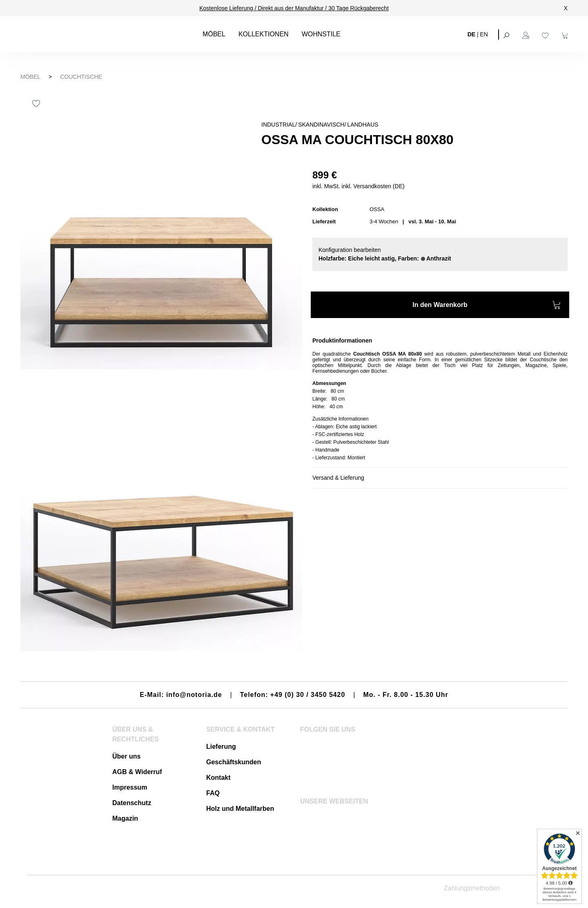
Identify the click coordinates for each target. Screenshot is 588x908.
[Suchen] (507, 34)
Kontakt (218, 778)
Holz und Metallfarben (240, 809)
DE (471, 34)
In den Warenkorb (487, 306)
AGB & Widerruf (137, 772)
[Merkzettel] (546, 34)
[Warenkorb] (566, 34)
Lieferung (221, 747)
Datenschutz (132, 803)
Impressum (130, 787)
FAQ (213, 793)
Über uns (126, 756)
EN (484, 34)
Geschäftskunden (234, 762)
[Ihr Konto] (527, 34)
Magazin (125, 818)
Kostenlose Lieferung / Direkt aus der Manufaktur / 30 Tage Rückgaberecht (294, 8)
